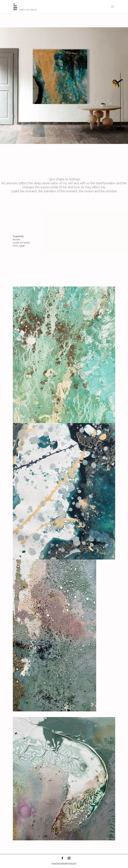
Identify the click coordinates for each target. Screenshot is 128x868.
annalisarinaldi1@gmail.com (64, 863)
